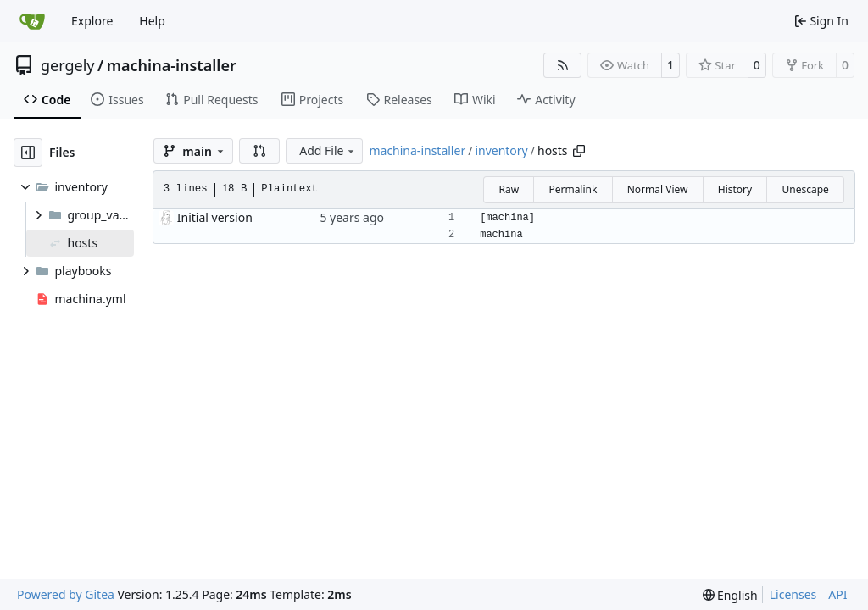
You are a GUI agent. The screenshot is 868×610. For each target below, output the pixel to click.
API (837, 594)
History (735, 189)
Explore (92, 21)
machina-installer (172, 65)
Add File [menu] (328, 150)
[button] (259, 151)
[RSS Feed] (563, 65)
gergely (68, 65)
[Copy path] (579, 151)
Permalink (573, 189)
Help (152, 21)
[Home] (32, 21)
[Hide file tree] (28, 152)
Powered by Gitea (66, 594)
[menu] (730, 595)
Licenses (793, 594)
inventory (501, 150)
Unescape (805, 189)
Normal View (658, 189)
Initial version (215, 217)
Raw (509, 189)
